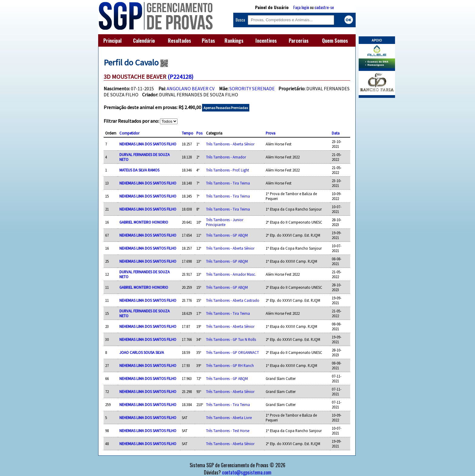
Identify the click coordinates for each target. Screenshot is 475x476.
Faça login (301, 7)
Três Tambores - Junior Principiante (225, 222)
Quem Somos (335, 41)
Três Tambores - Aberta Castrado (233, 300)
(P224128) (180, 77)
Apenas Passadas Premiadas (226, 108)
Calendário (144, 41)
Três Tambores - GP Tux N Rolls (231, 339)
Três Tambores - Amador (226, 157)
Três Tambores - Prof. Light (228, 170)
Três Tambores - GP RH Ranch (230, 365)
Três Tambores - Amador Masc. (231, 274)
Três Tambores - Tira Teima (228, 183)
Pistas (208, 41)
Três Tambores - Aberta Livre (229, 418)
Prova (271, 133)
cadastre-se (324, 7)
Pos (199, 133)
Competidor (129, 133)
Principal (112, 41)
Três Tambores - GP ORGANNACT (233, 352)
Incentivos (266, 41)
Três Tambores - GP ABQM (227, 235)
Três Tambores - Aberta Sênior (230, 144)
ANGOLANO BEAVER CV (191, 88)
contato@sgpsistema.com (247, 472)
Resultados (179, 41)
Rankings (234, 41)
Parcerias (299, 41)
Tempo (188, 133)
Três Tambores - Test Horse (228, 431)
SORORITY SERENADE (252, 88)
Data (336, 133)
